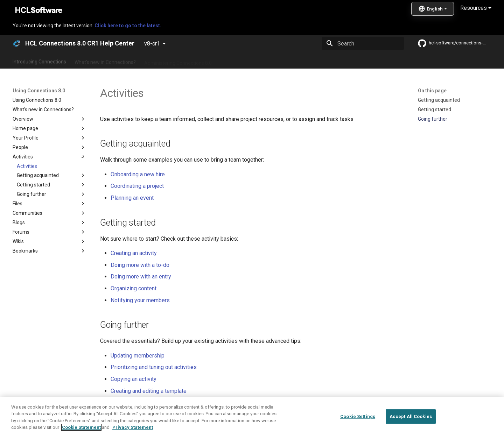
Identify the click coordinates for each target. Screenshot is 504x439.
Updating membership (138, 356)
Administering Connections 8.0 (178, 61)
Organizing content (134, 288)
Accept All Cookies (411, 429)
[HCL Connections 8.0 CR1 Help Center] (17, 43)
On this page (432, 91)
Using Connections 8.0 (244, 61)
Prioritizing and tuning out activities (154, 367)
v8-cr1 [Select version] (152, 44)
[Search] (363, 43)
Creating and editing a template (149, 391)
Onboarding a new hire (138, 174)
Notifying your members (140, 300)
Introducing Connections (39, 61)
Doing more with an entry (141, 277)
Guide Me (364, 61)
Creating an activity (134, 253)
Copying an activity (134, 379)
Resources (476, 8)
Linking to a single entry (140, 402)
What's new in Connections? (105, 61)
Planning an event (132, 198)
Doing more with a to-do (140, 265)
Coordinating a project (137, 186)
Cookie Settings (358, 429)
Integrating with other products (311, 61)
